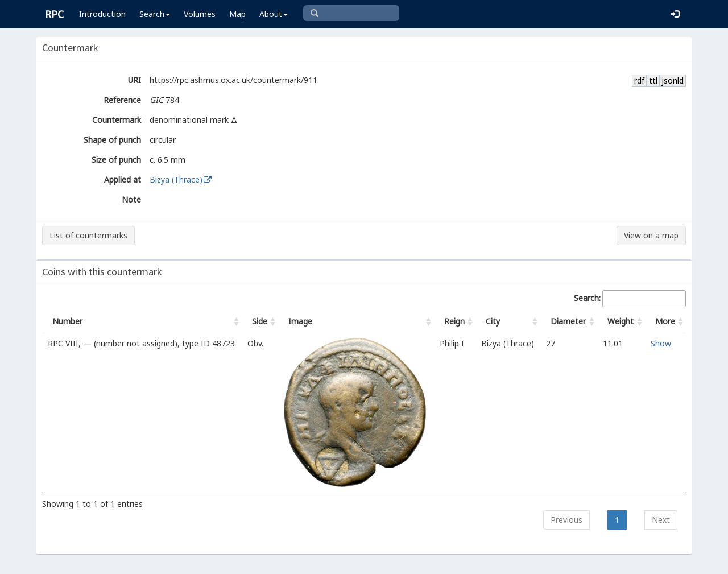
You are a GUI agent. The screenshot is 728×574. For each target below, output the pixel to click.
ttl (653, 80)
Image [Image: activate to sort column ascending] (300, 321)
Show (661, 343)
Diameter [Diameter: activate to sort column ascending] (568, 321)
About (274, 14)
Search (155, 14)
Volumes (200, 14)
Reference (122, 100)
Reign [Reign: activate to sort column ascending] (454, 321)
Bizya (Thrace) (181, 179)
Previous (566, 520)
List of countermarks (88, 235)
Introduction (102, 14)
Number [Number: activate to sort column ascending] (67, 321)
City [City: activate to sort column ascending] (493, 321)
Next (661, 520)
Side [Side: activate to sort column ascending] (260, 321)
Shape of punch (112, 140)
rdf (639, 80)
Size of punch (116, 160)
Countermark (117, 120)
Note (131, 199)
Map (237, 14)
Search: (630, 299)
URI (135, 80)
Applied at (123, 179)
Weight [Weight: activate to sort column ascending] (621, 321)
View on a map (651, 235)
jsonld (673, 80)
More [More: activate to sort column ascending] (665, 321)
